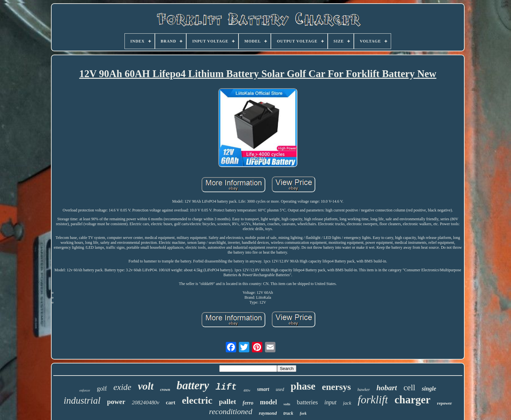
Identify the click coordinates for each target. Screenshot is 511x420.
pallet (228, 402)
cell (409, 387)
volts (287, 404)
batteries (307, 402)
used (280, 389)
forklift (373, 400)
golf (102, 388)
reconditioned (231, 412)
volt (146, 386)
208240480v (145, 403)
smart (263, 389)
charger (412, 400)
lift (226, 387)
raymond (268, 413)
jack (347, 403)
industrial (82, 400)
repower (444, 403)
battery (193, 386)
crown (165, 390)
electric (197, 400)
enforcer (85, 390)
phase (303, 386)
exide (122, 387)
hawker (364, 389)
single (429, 389)
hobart (387, 388)
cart (171, 403)
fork (303, 413)
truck (288, 413)
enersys (336, 387)
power (116, 402)
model (268, 402)
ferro (248, 403)
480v (247, 390)
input (330, 402)
